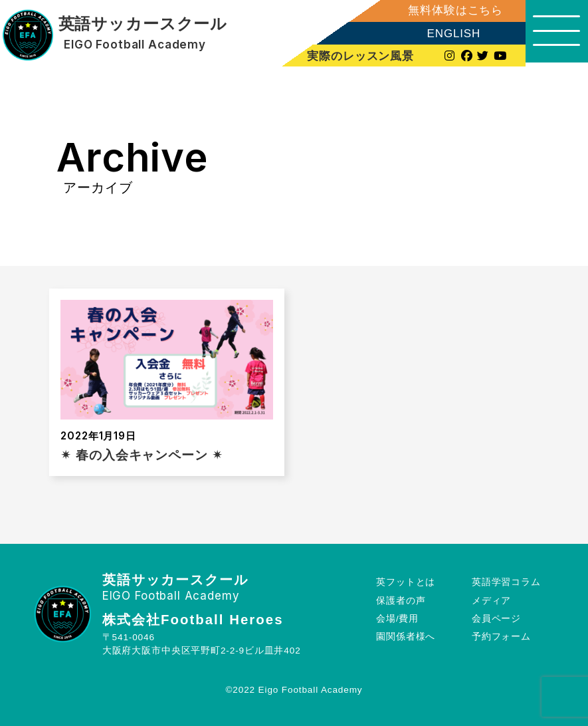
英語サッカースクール (143, 24)
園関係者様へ (406, 637)
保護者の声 (401, 601)
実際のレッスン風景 (357, 56)
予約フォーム (501, 637)
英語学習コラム (506, 582)
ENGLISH (449, 34)
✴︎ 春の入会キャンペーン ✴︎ (142, 455)
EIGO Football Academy (135, 45)
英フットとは (406, 582)
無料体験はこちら (451, 10)
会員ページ (496, 619)
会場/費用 (397, 619)
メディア (491, 601)
